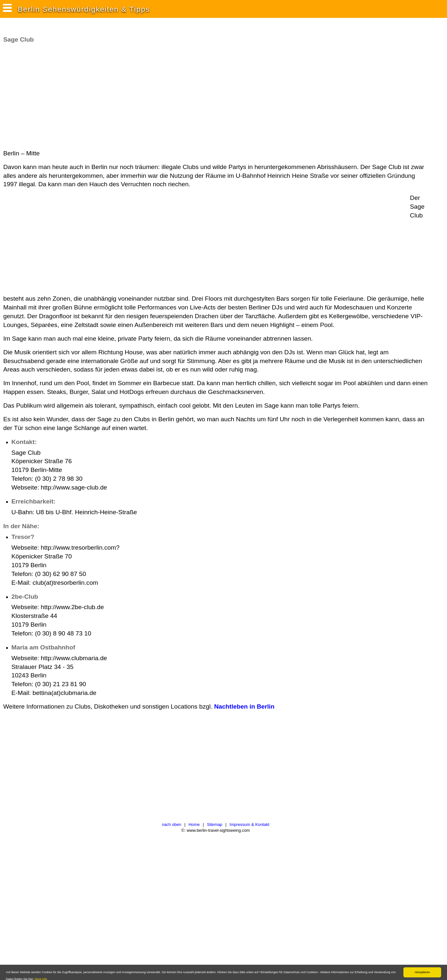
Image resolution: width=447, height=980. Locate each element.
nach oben (171, 824)
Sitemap (215, 824)
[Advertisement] (122, 97)
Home (194, 824)
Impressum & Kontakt (250, 824)
